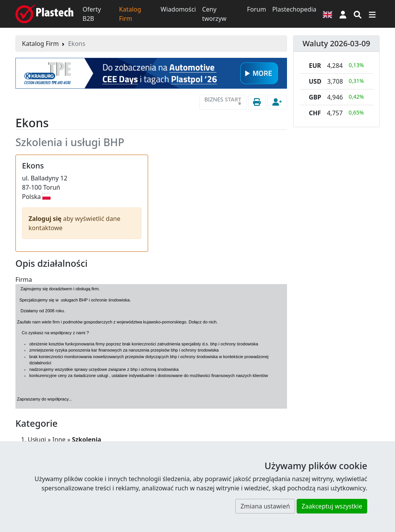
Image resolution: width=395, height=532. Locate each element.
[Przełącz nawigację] (372, 14)
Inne (59, 439)
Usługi (37, 439)
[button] (343, 14)
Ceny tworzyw (214, 14)
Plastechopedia (294, 9)
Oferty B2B (92, 14)
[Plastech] (44, 14)
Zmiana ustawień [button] (265, 506)
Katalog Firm (130, 14)
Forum (256, 9)
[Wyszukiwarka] (358, 14)
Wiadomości (178, 9)
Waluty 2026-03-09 (336, 43)
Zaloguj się (46, 219)
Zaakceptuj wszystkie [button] (332, 506)
